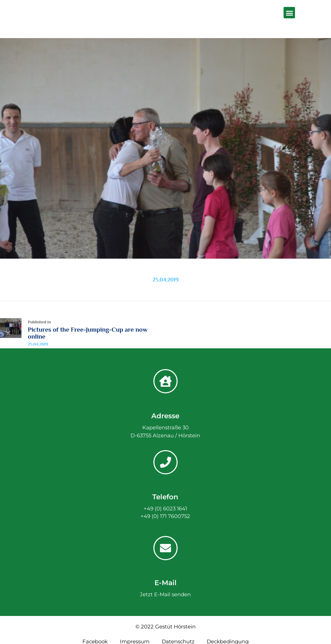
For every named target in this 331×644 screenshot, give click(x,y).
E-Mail (165, 583)
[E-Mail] (165, 548)
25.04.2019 (165, 280)
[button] (289, 13)
